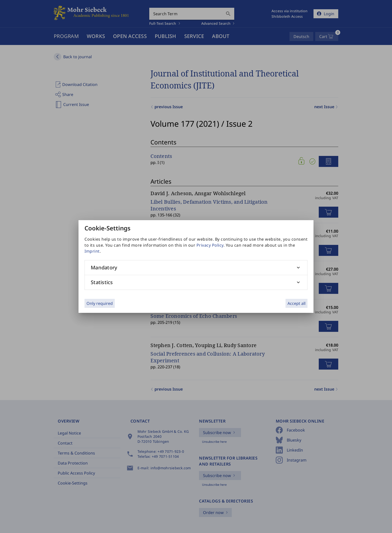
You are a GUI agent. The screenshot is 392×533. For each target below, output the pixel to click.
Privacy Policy (210, 245)
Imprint (92, 251)
